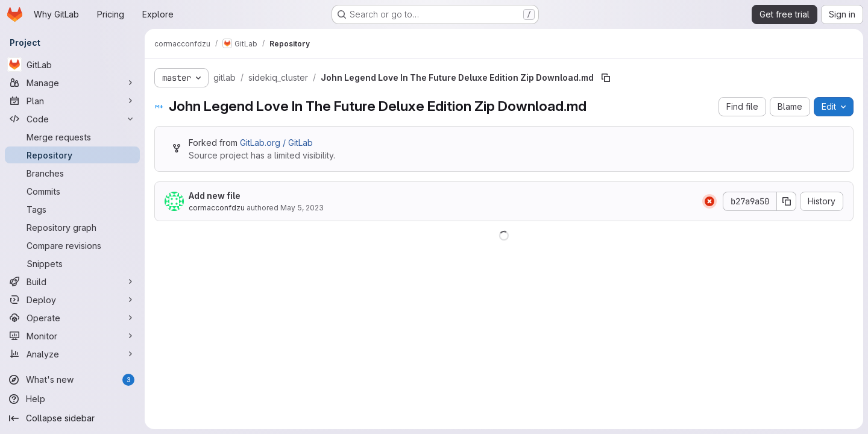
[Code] (72, 119)
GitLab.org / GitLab (276, 143)
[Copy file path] (606, 78)
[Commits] (72, 191)
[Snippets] (72, 263)
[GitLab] (72, 64)
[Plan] (72, 101)
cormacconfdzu (217, 208)
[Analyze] (72, 354)
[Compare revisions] (72, 245)
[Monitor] (72, 336)
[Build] (72, 281)
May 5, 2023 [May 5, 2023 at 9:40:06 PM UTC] (302, 208)
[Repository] (72, 155)
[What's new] (72, 380)
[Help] (72, 399)
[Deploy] (72, 300)
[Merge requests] (72, 137)
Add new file (215, 196)
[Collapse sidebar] (72, 418)
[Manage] (72, 83)
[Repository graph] (72, 227)
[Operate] (72, 318)
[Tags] (72, 209)
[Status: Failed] (709, 201)
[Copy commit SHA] (787, 201)
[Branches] (72, 173)
